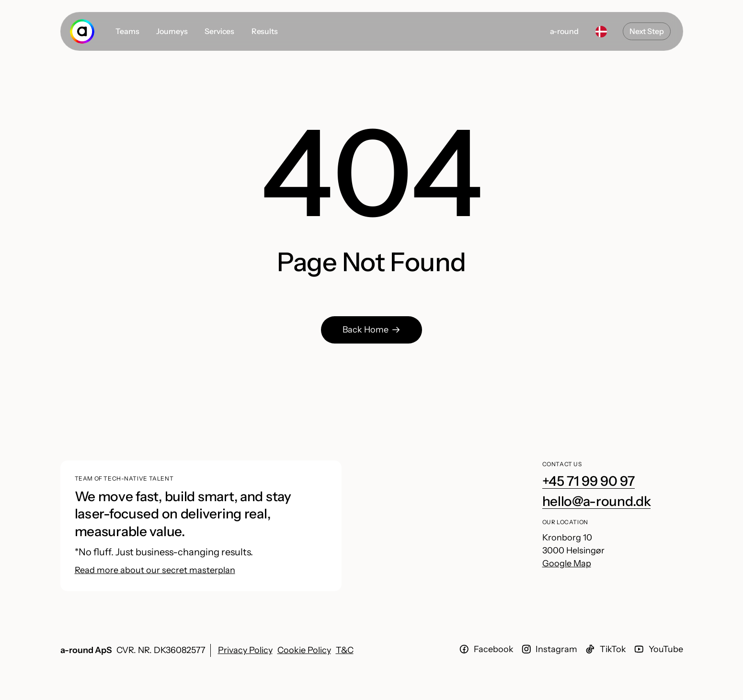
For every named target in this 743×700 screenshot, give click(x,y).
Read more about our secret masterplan (155, 570)
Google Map (567, 563)
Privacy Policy (245, 650)
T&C (345, 650)
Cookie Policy (304, 650)
